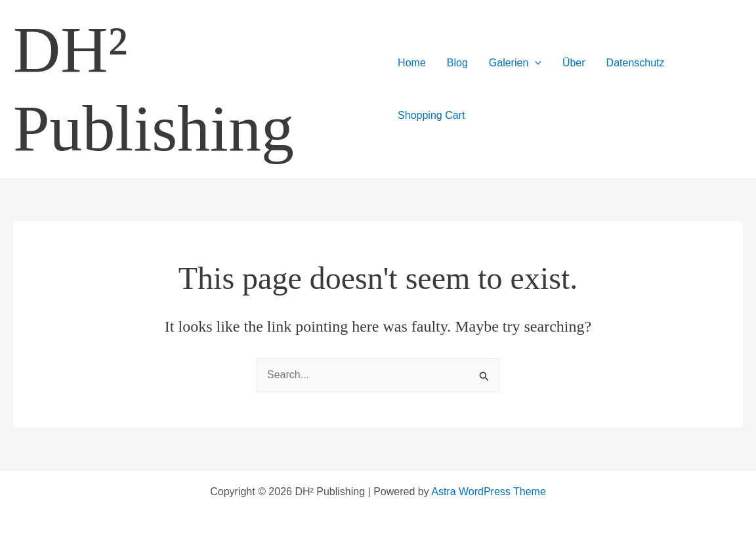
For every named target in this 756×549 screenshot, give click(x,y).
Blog (457, 63)
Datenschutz (636, 63)
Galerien (515, 63)
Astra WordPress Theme (489, 492)
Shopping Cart (431, 115)
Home (412, 63)
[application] (535, 63)
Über (574, 63)
